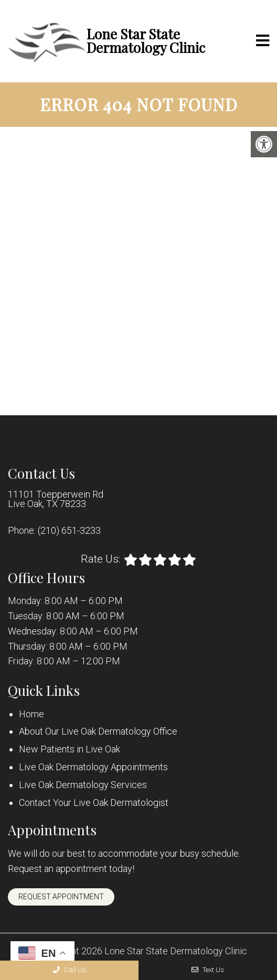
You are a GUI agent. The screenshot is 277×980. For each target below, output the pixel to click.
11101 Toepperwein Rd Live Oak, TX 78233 (56, 499)
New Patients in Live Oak (70, 749)
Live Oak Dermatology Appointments (93, 767)
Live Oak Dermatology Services (83, 785)
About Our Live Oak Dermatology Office (98, 731)
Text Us (208, 970)
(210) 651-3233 (69, 531)
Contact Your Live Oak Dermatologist (94, 803)
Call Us (70, 970)
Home (31, 714)
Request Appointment (61, 897)
